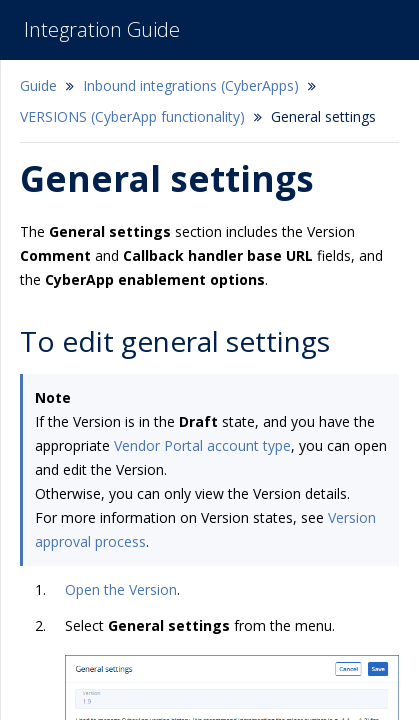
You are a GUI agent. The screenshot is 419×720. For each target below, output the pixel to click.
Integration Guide (102, 29)
